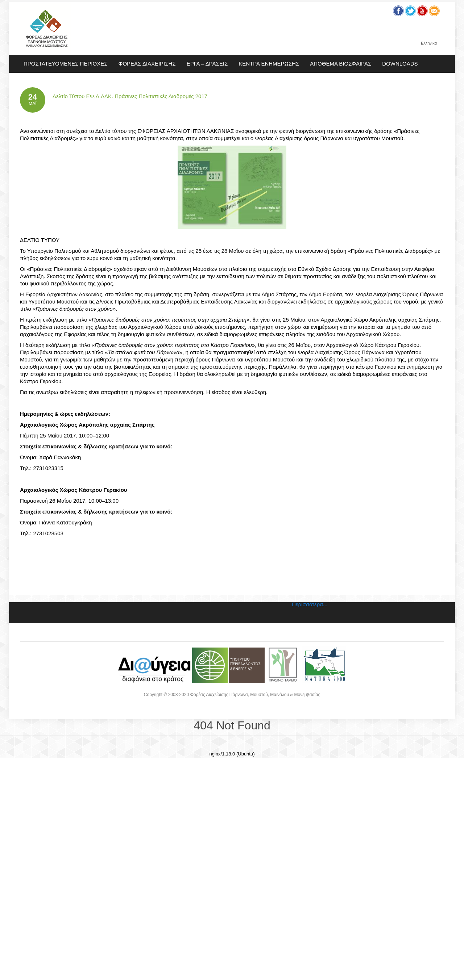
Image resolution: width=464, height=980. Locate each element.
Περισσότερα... (310, 604)
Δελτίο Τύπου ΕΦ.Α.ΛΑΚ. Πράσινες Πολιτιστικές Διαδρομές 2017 (130, 96)
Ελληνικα (429, 43)
